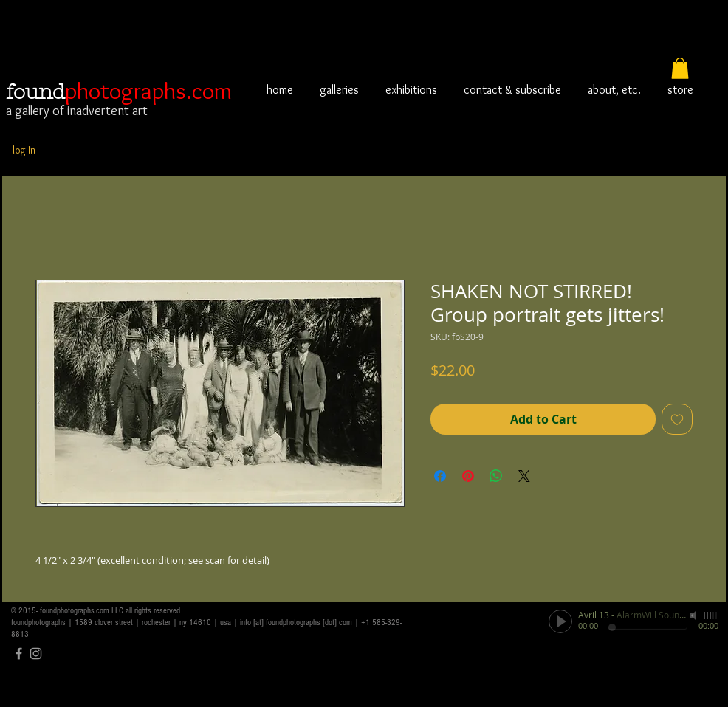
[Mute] (695, 615)
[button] (680, 68)
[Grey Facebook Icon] (19, 653)
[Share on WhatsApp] (496, 476)
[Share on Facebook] (440, 476)
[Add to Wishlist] (677, 419)
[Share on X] (524, 476)
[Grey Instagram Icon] (36, 653)
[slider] (711, 615)
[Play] (560, 621)
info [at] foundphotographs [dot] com (296, 622)
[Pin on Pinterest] (468, 476)
